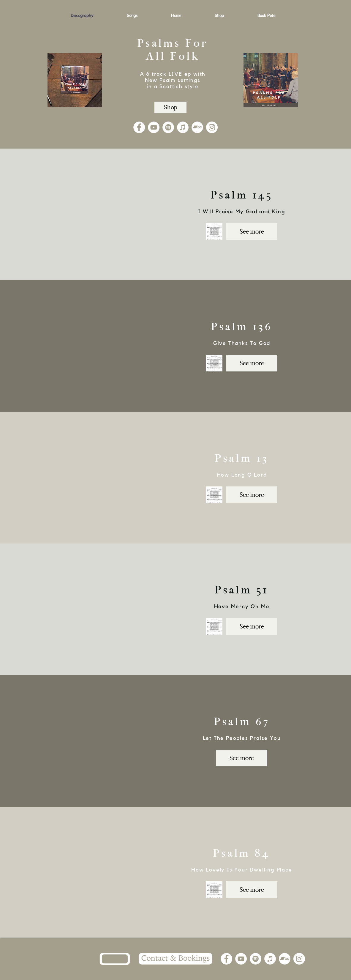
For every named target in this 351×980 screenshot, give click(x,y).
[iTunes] (183, 127)
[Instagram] (212, 127)
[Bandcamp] (197, 127)
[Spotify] (168, 127)
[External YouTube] (92, 214)
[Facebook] (139, 127)
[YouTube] (154, 127)
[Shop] (170, 107)
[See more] (252, 231)
